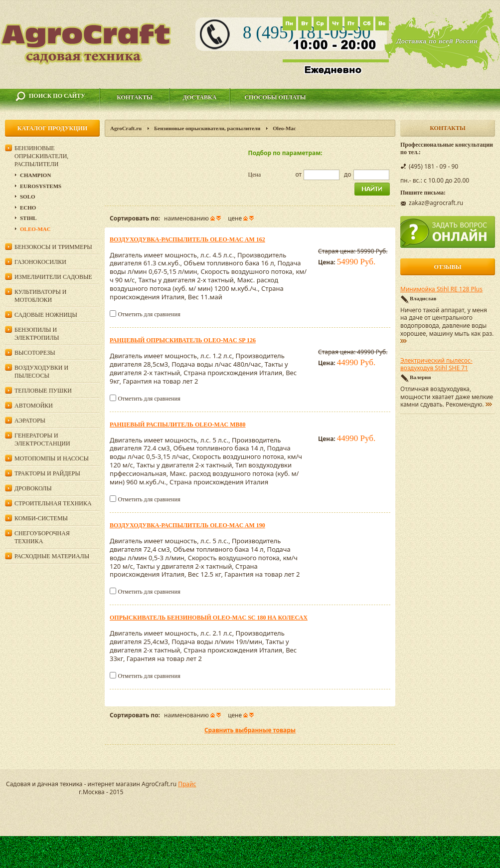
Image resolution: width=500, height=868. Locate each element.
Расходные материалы (52, 556)
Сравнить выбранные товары (250, 730)
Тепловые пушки (43, 391)
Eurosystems (41, 186)
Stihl (28, 218)
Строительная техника (53, 503)
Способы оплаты (275, 97)
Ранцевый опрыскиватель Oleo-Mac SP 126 (183, 340)
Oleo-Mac (35, 229)
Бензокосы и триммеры (53, 247)
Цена (255, 175)
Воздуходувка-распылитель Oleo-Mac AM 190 (187, 525)
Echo (28, 208)
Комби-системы (41, 518)
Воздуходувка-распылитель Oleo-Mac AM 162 (187, 239)
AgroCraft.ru (126, 128)
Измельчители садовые (53, 277)
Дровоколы (33, 488)
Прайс (187, 784)
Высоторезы (35, 353)
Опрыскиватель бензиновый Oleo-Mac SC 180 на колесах (209, 618)
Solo (28, 197)
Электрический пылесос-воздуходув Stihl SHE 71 (436, 365)
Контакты (135, 97)
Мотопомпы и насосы (52, 458)
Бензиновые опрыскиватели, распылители (207, 128)
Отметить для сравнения (149, 314)
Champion (35, 175)
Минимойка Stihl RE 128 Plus (441, 289)
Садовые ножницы (46, 315)
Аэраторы (30, 421)
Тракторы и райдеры (47, 473)
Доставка (200, 97)
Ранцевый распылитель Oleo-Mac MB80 (178, 425)
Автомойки (34, 406)
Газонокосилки (40, 262)
